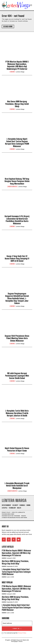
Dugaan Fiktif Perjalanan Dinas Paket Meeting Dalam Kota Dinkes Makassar (17, 338)
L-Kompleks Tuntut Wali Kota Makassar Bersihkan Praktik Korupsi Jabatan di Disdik (17, 413)
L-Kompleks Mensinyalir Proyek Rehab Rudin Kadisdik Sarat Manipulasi (17, 486)
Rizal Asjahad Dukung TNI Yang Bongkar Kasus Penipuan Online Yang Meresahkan (17, 181)
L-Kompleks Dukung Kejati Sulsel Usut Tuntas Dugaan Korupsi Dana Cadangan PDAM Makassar (17, 143)
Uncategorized (12, 187)
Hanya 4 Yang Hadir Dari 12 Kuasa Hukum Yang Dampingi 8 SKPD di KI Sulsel (17, 259)
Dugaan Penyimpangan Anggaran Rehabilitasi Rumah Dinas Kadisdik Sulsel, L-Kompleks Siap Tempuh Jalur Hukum (17, 298)
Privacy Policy (22, 633)
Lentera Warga (20, 72)
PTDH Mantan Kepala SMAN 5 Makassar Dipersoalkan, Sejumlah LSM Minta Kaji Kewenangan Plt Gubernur (17, 65)
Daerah (12, 72)
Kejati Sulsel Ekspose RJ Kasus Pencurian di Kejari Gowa (17, 449)
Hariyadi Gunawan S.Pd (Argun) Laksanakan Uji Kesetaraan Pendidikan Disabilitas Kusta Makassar (17, 220)
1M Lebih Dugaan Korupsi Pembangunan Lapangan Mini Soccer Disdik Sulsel (17, 376)
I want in (17, 629)
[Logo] (16, 5)
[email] (17, 623)
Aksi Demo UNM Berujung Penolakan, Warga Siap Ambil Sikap (17, 104)
